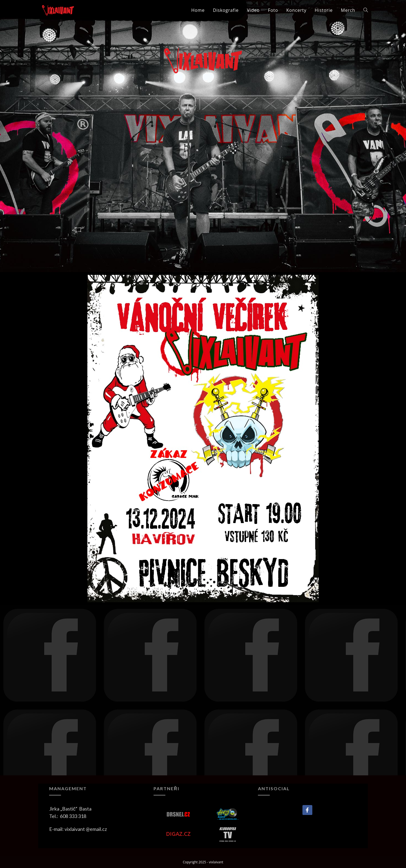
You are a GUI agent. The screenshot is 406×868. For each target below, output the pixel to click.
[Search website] (366, 10)
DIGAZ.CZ (178, 834)
